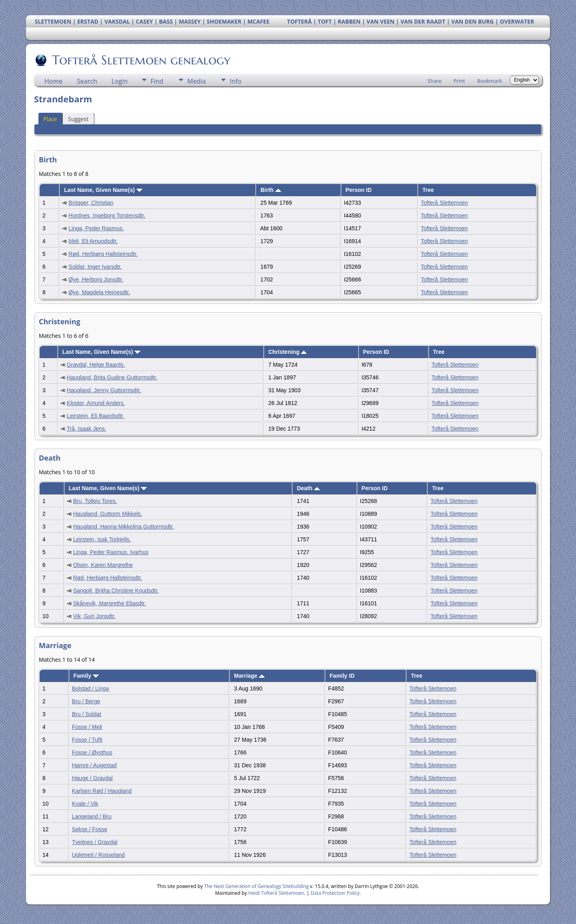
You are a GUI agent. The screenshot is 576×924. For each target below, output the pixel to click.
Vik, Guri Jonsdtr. (94, 616)
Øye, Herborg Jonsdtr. (96, 279)
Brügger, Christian (91, 203)
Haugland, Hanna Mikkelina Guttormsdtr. (124, 527)
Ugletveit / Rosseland (98, 855)
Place (50, 119)
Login (120, 81)
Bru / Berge (86, 701)
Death (308, 488)
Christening (288, 352)
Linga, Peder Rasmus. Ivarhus (111, 552)
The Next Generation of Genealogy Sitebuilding (256, 886)
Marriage (249, 676)
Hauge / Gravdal (92, 778)
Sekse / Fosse (90, 829)
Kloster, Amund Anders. (96, 403)
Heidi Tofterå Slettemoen (276, 893)
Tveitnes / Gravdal (95, 842)
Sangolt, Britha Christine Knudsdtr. (116, 591)
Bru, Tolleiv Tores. (95, 501)
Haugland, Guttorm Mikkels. (108, 514)
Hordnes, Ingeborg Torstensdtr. (107, 216)
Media (196, 81)
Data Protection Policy (335, 893)
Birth (271, 190)
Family (86, 676)
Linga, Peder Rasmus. (96, 228)
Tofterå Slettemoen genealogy (141, 60)
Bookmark (490, 81)
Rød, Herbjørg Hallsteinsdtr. (103, 254)
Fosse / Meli (87, 727)
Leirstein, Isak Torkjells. (102, 539)
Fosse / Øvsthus (92, 752)
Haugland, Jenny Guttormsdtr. (104, 390)
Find (157, 81)
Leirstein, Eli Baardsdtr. (96, 416)
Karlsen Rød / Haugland (102, 791)
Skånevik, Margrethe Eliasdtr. (110, 603)
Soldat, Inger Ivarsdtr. (95, 267)
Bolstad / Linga (91, 689)
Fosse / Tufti (87, 740)
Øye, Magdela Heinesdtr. (99, 292)
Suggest (78, 119)
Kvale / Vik (85, 804)
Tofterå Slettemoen (444, 203)
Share (435, 81)
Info (235, 81)
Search (87, 81)
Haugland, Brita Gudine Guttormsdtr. (112, 377)
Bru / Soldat (87, 714)
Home (53, 81)
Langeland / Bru (92, 816)
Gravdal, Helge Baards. (96, 365)
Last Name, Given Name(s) (103, 190)
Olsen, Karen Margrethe (103, 565)
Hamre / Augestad (94, 765)
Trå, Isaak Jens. (87, 429)
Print (459, 81)
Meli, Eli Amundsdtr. (93, 241)
